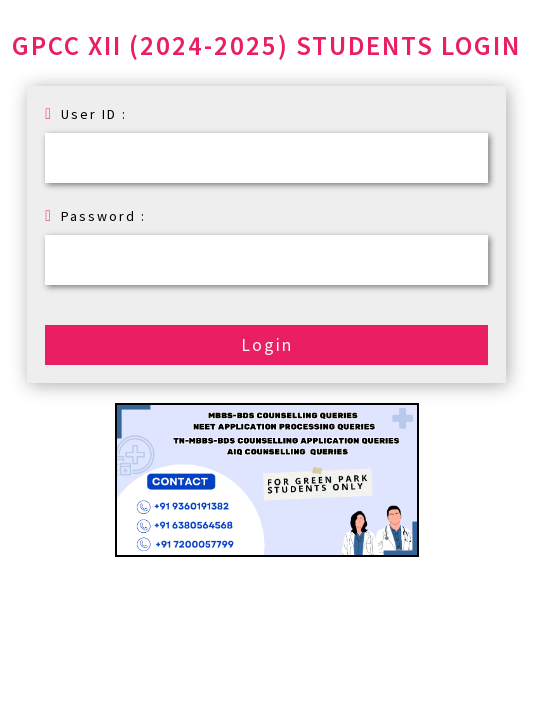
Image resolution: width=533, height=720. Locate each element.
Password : (95, 216)
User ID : (86, 114)
